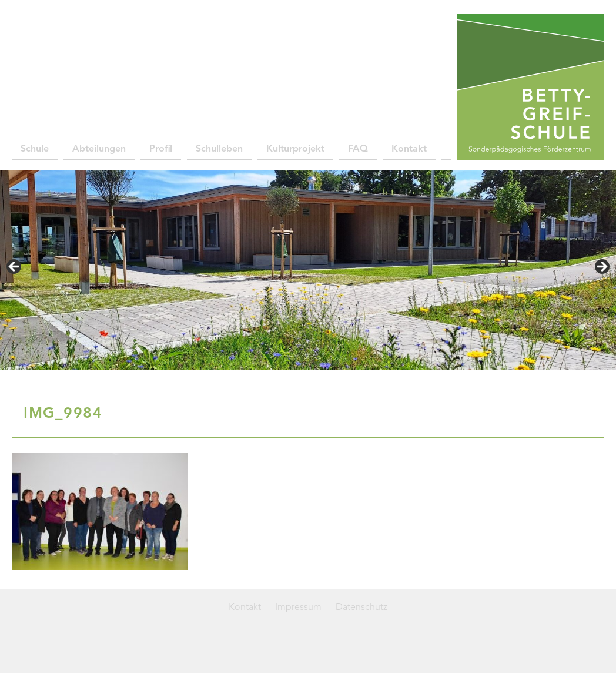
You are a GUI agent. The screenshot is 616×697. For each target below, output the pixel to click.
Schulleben (219, 149)
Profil (161, 149)
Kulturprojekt (295, 149)
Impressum (298, 608)
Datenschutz (361, 608)
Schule (35, 149)
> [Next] (601, 267)
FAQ (358, 149)
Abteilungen (99, 149)
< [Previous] (15, 267)
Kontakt (409, 149)
